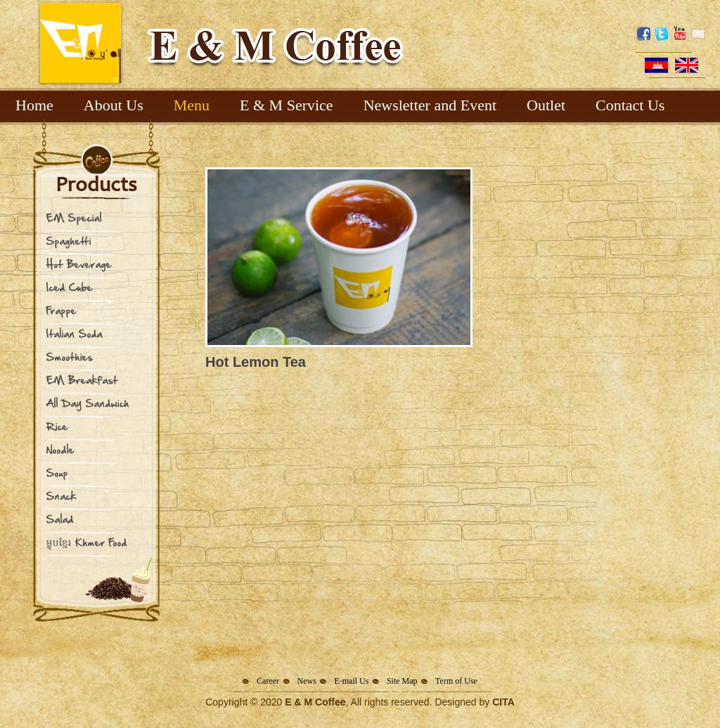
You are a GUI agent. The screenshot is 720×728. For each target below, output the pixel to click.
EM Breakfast (82, 380)
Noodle (60, 449)
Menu (192, 105)
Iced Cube (70, 287)
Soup (57, 473)
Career (268, 681)
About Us (114, 105)
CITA (503, 702)
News (307, 681)
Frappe (62, 310)
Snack (62, 496)
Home (34, 105)
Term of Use (456, 681)
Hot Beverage (79, 264)
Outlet (546, 105)
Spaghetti (69, 241)
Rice (57, 426)
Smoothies (70, 357)
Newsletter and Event (430, 105)
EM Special (74, 217)
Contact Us (630, 105)
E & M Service (287, 105)
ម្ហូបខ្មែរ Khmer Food (87, 542)
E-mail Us (351, 681)
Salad (60, 519)
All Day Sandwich (88, 403)
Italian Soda (75, 333)
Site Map (402, 681)
